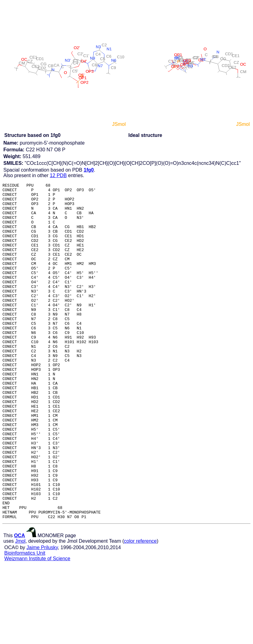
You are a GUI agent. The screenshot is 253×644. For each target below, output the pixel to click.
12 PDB (58, 175)
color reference (140, 608)
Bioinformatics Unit (25, 620)
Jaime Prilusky (42, 615)
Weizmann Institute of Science (37, 626)
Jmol (20, 608)
